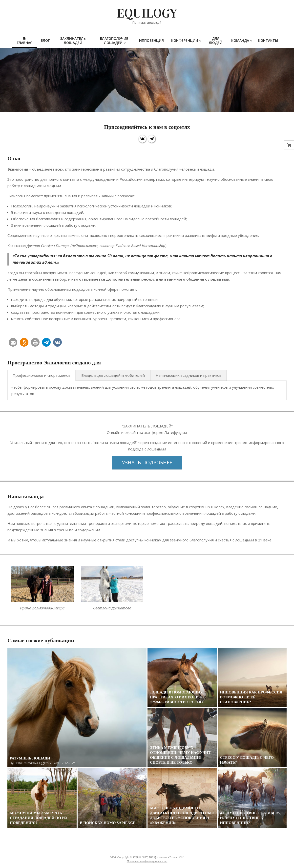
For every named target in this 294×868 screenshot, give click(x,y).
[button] (13, 342)
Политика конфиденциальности (147, 861)
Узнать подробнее (147, 462)
